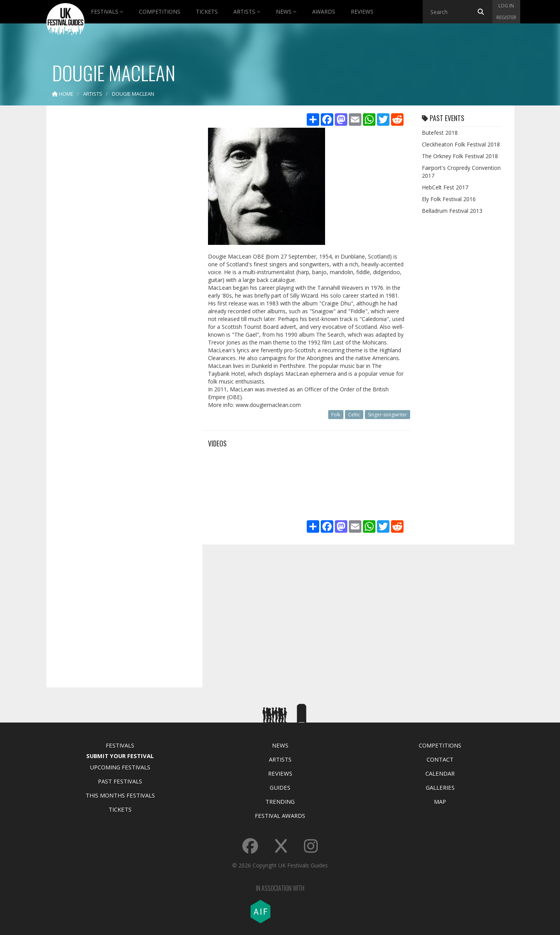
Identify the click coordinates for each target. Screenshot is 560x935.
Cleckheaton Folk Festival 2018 (461, 144)
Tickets (207, 12)
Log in (506, 6)
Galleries (440, 787)
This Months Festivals (120, 795)
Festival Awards (280, 815)
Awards (324, 12)
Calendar (440, 773)
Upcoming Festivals (120, 767)
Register (506, 17)
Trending (280, 801)
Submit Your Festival (120, 756)
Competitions (160, 12)
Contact (440, 759)
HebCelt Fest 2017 (445, 187)
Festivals (107, 12)
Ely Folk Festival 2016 (449, 199)
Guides (280, 787)
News (286, 12)
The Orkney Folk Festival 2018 (460, 156)
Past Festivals (120, 781)
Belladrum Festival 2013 (452, 211)
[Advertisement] (119, 234)
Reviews (362, 12)
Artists (247, 12)
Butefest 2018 (440, 133)
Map (440, 801)
